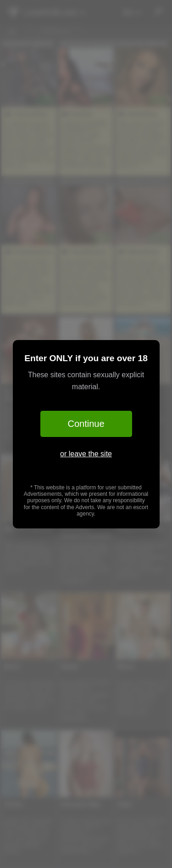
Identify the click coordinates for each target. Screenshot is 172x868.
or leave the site (86, 454)
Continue (86, 424)
